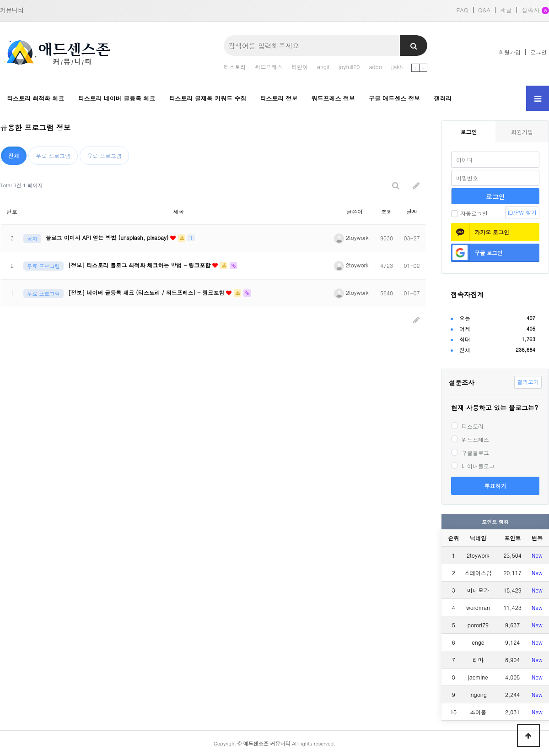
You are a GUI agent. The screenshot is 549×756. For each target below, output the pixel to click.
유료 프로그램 (104, 155)
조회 (387, 211)
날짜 (412, 211)
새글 (506, 10)
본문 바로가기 (0, 0)
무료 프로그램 (53, 155)
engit (323, 67)
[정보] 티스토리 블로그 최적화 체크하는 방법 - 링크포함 (140, 265)
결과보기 (528, 382)
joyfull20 (349, 67)
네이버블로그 (473, 466)
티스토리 (235, 67)
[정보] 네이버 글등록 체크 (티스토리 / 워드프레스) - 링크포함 (147, 292)
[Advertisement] (206, 362)
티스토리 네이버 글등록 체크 (117, 98)
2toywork (351, 237)
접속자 (535, 11)
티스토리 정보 (279, 98)
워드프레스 (269, 67)
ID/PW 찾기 (522, 212)
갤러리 (443, 98)
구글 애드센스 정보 (395, 98)
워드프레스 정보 (333, 98)
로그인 (538, 52)
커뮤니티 (12, 10)
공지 (32, 239)
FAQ (462, 10)
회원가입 (510, 52)
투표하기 (495, 486)
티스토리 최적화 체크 (36, 98)
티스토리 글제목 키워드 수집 (207, 98)
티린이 (300, 67)
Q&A (484, 10)
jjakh (397, 67)
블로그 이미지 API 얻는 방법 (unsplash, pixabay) (108, 237)
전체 (14, 155)
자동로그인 (469, 213)
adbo (375, 67)
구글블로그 (470, 453)
